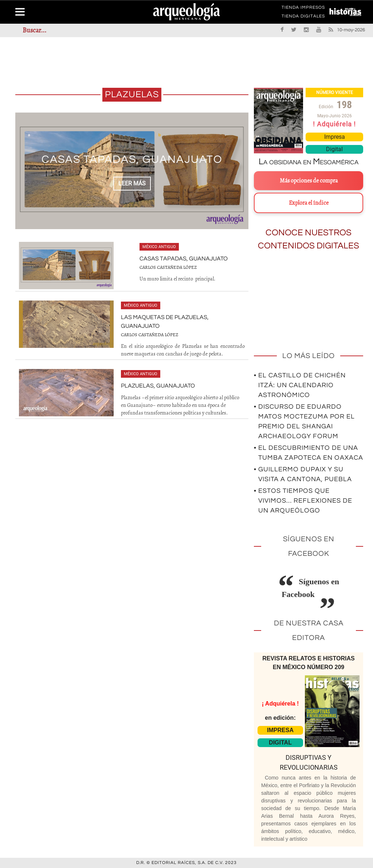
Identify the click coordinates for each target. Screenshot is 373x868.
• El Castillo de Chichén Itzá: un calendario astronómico (300, 385)
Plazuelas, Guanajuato (158, 386)
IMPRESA (280, 730)
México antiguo (159, 247)
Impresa (335, 137)
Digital (334, 149)
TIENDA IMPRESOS (303, 9)
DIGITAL (280, 743)
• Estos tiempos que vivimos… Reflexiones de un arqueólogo (303, 501)
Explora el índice (309, 203)
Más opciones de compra (309, 181)
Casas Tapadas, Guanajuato (132, 159)
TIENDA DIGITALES (303, 17)
